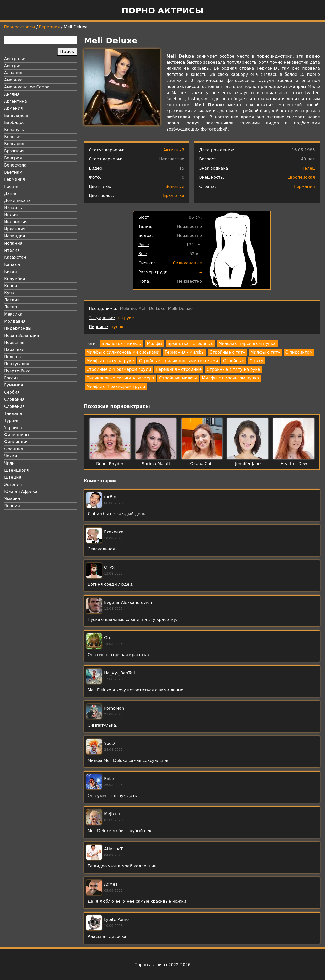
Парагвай (14, 350)
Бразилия (14, 151)
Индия (11, 215)
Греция (12, 186)
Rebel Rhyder (110, 464)
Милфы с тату (265, 352)
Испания (13, 243)
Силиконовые (187, 263)
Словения (14, 406)
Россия (11, 378)
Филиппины (17, 435)
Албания (13, 73)
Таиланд (13, 413)
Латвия (12, 300)
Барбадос (14, 123)
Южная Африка (21, 492)
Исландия (14, 236)
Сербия (12, 392)
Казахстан (15, 257)
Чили (9, 463)
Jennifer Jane (248, 464)
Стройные (234, 361)
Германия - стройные (179, 369)
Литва (11, 307)
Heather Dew (294, 464)
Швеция (13, 477)
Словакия (14, 399)
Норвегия (14, 343)
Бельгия (13, 137)
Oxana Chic (202, 464)
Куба (9, 293)
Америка (13, 80)
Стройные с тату (227, 352)
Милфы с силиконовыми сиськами (123, 352)
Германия (50, 27)
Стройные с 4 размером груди (119, 369)
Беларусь (14, 130)
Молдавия (15, 321)
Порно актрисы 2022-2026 (162, 965)
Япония (12, 506)
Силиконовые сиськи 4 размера (120, 378)
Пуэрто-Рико (17, 371)
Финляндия (16, 442)
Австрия (13, 66)
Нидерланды (18, 328)
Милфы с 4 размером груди (116, 387)
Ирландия (15, 229)
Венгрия (13, 158)
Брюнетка (174, 196)
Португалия (17, 364)
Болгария (14, 144)
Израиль (13, 208)
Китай (11, 272)
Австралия (15, 59)
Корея (11, 286)
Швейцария (17, 470)
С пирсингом (299, 352)
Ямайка (12, 499)
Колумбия (15, 279)
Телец (308, 168)
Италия (12, 250)
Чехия (10, 456)
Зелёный (175, 186)
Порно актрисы (162, 11)
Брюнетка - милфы (122, 344)
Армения (13, 108)
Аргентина (15, 101)
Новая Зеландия (21, 335)
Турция (12, 421)
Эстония (13, 484)
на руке (126, 318)
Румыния (13, 385)
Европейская (301, 177)
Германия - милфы (184, 352)
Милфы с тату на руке (110, 361)
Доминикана (17, 201)
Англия (12, 94)
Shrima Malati (156, 464)
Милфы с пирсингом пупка (247, 344)
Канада (12, 264)
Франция (14, 449)
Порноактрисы (19, 27)
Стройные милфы (178, 378)
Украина (13, 428)
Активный (174, 150)
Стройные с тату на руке (233, 369)
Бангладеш (16, 115)
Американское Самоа (27, 87)
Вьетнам (13, 172)
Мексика (13, 314)
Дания (11, 193)
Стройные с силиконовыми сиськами (178, 361)
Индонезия (16, 222)
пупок (117, 327)
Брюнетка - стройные (190, 344)
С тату (256, 361)
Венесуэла (15, 165)
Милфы (155, 344)
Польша (12, 357)
